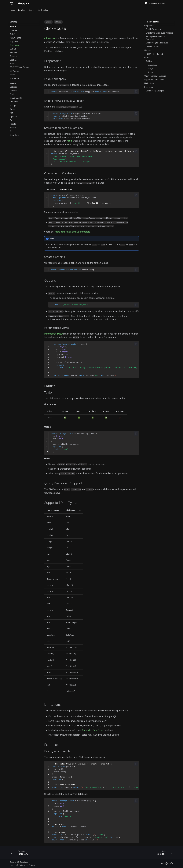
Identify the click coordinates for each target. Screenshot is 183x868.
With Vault (51, 190)
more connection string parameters (72, 232)
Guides (32, 10)
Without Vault (66, 190)
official (58, 22)
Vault (69, 141)
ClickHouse (50, 38)
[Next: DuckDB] (164, 853)
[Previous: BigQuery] (20, 853)
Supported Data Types (93, 730)
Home (12, 10)
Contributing (43, 10)
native (48, 22)
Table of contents (153, 22)
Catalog (22, 10)
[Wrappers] (12, 3)
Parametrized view (53, 334)
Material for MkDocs (27, 865)
